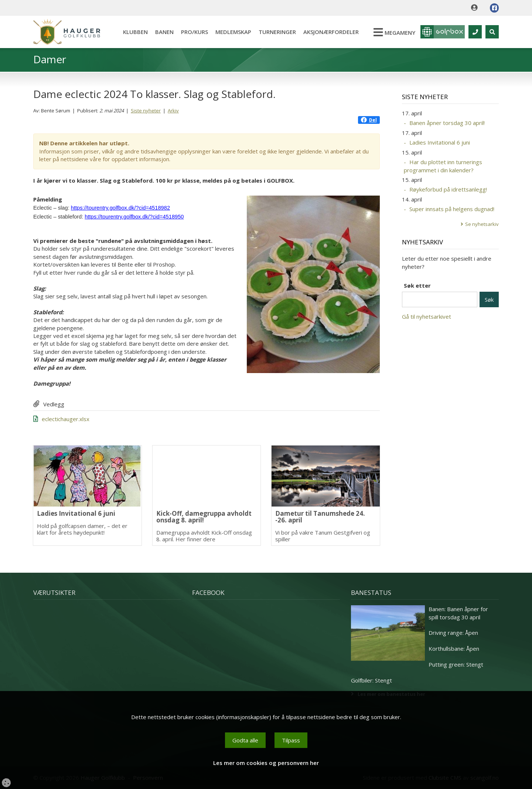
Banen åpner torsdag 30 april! (447, 123)
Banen (164, 32)
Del (369, 120)
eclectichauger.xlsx (66, 419)
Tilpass (291, 740)
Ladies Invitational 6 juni (440, 142)
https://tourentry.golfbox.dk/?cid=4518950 (134, 217)
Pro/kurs (195, 32)
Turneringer (277, 32)
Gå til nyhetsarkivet (427, 316)
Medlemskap (233, 32)
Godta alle (245, 740)
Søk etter (417, 285)
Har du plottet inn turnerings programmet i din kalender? (443, 166)
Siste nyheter (146, 111)
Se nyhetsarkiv (482, 224)
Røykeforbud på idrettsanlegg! (448, 189)
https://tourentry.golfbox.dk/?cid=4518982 (120, 208)
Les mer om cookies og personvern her (266, 763)
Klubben (135, 32)
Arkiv (173, 111)
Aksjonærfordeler (331, 32)
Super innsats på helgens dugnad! (452, 209)
